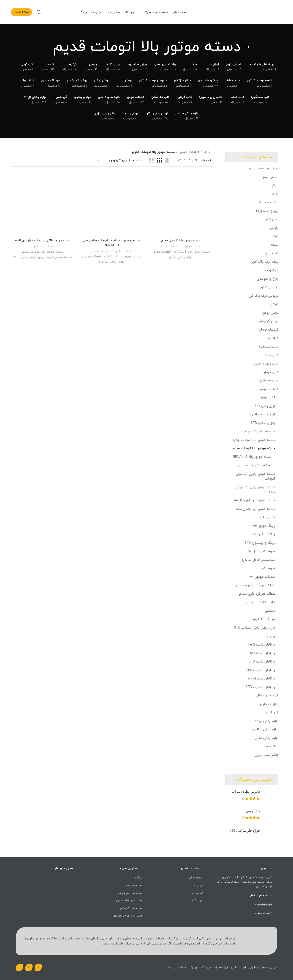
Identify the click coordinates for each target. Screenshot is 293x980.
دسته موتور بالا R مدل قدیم (181, 240)
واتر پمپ (268, 636)
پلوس (274, 228)
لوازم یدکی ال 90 (267, 721)
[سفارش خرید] (119, 161)
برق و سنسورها (267, 211)
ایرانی (274, 186)
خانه (207, 152)
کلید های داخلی (267, 696)
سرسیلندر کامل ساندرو (258, 560)
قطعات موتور (269, 389)
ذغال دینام (267, 518)
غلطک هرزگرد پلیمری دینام (256, 585)
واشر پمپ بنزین (267, 755)
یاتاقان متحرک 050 (261, 679)
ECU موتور (267, 398)
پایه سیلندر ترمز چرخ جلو (256, 432)
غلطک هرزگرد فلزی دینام (257, 594)
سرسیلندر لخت (264, 568)
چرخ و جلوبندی (268, 279)
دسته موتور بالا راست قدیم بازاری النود (42, 240)
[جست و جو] (39, 12)
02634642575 (264, 914)
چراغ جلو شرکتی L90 (245, 831)
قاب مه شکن (268, 381)
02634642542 (264, 905)
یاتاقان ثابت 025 (262, 645)
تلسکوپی (272, 253)
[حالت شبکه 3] (159, 161)
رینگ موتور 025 (263, 526)
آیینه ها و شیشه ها (263, 169)
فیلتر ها (272, 338)
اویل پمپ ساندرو (262, 415)
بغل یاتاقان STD (263, 423)
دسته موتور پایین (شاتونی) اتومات (255, 476)
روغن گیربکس (268, 321)
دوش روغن (270, 313)
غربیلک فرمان (268, 330)
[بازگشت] (247, 47)
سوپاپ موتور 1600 (262, 577)
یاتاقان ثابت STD (262, 662)
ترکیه (274, 236)
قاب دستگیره (268, 347)
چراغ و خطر (270, 270)
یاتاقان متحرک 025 (261, 670)
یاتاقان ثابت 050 (262, 653)
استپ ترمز (270, 177)
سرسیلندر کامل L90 (261, 551)
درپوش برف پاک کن (264, 296)
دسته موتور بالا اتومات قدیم (254, 449)
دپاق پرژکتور (269, 287)
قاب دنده (271, 355)
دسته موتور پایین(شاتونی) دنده (255, 490)
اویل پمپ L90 (265, 406)
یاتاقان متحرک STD (260, 687)
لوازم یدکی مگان (267, 738)
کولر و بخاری (269, 704)
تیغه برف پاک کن (265, 262)
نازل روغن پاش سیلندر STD (254, 628)
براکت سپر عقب (267, 203)
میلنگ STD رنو (264, 619)
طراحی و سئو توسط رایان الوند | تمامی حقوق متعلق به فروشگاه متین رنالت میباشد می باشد (221, 967)
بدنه (275, 194)
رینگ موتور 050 (263, 534)
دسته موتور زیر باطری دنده (255, 509)
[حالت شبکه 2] (167, 161)
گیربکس (272, 713)
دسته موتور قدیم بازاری (254, 465)
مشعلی (270, 611)
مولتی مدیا (270, 747)
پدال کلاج (272, 219)
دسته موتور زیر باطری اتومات (253, 501)
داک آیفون (253, 811)
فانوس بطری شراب (246, 792)
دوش (275, 304)
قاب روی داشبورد (266, 364)
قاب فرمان (270, 372)
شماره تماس (21, 12)
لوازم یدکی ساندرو (265, 730)
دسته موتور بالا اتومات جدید (254, 440)
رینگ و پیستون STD (260, 543)
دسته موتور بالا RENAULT (252, 457)
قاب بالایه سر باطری (260, 602)
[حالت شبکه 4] (151, 161)
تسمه (274, 245)
